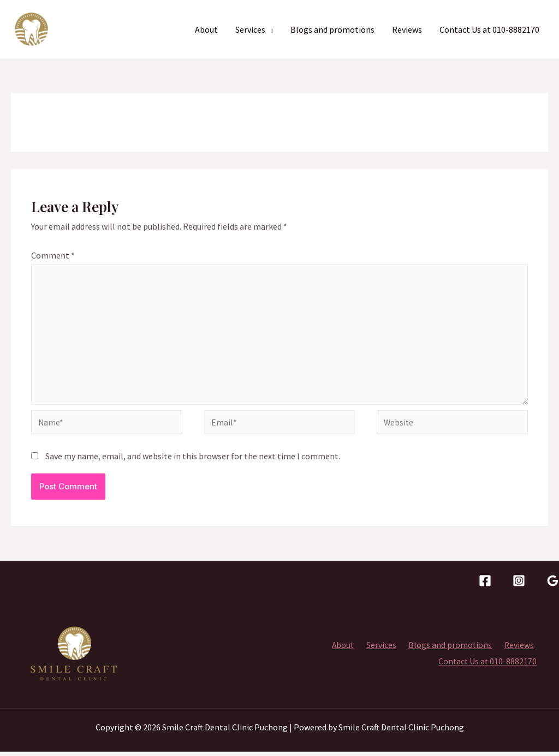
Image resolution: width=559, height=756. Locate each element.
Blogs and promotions (332, 29)
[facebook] (485, 584)
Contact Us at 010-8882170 (489, 29)
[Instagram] (519, 584)
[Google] (553, 584)
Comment (53, 255)
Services (250, 29)
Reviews (407, 29)
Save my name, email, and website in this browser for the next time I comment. (193, 460)
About (206, 29)
